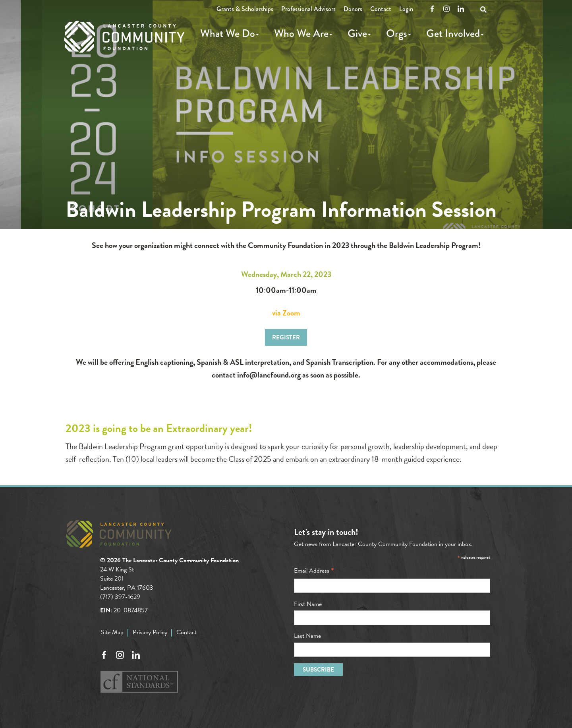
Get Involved (453, 33)
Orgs (397, 33)
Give (357, 33)
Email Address (314, 571)
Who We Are (301, 33)
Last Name (307, 636)
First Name (308, 604)
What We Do (228, 33)
